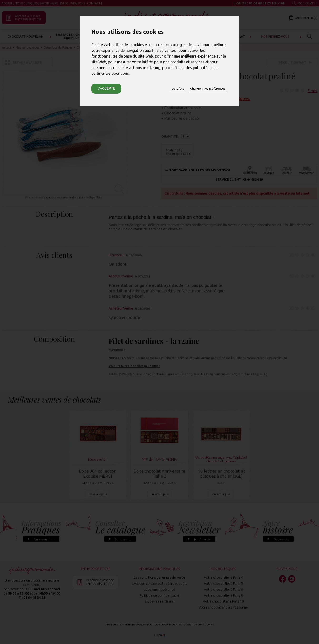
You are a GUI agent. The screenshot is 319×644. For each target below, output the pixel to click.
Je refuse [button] (178, 89)
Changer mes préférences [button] (208, 89)
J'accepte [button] (106, 88)
